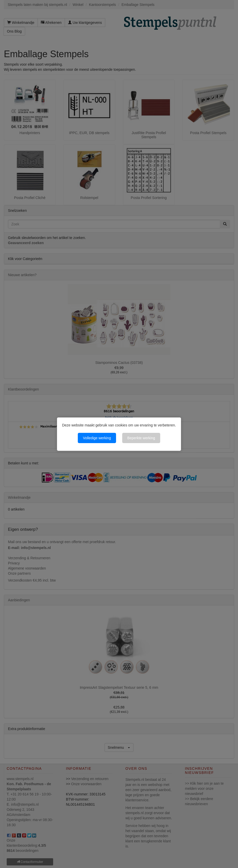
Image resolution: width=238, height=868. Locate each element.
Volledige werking (97, 438)
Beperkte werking (141, 438)
